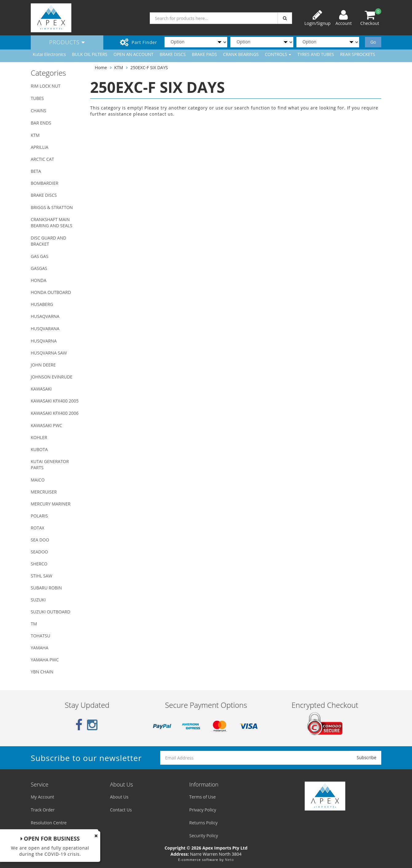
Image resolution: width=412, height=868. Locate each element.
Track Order (43, 810)
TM (34, 624)
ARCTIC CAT (42, 159)
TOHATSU (40, 636)
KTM (35, 135)
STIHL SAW (42, 576)
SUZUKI (38, 600)
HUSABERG (42, 304)
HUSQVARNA (44, 341)
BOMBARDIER (45, 183)
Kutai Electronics (50, 54)
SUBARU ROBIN (46, 588)
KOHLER (39, 437)
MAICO (38, 480)
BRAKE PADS (204, 54)
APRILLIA (40, 147)
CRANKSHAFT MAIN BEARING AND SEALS (51, 222)
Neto (230, 860)
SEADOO (39, 552)
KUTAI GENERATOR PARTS (50, 464)
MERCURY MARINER (51, 504)
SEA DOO (40, 540)
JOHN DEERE (43, 365)
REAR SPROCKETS (358, 54)
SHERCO (39, 564)
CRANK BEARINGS (241, 54)
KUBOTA (39, 449)
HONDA (39, 280)
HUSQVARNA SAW (49, 353)
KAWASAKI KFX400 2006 (55, 413)
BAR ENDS (41, 123)
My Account (42, 797)
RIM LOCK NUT (46, 86)
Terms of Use (203, 797)
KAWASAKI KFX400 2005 (55, 401)
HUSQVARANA (45, 329)
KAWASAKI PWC (46, 425)
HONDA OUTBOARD (51, 292)
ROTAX (38, 528)
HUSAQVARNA (45, 316)
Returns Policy (204, 823)
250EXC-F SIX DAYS (149, 67)
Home (101, 67)
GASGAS (39, 268)
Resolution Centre (49, 823)
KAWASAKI (41, 389)
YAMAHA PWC (45, 660)
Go (373, 42)
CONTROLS (278, 54)
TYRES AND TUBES (316, 54)
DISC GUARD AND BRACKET (48, 241)
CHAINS (38, 111)
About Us (119, 797)
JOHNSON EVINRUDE (52, 377)
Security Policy (204, 836)
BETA (36, 171)
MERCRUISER (44, 492)
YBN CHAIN (42, 672)
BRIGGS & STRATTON (52, 207)
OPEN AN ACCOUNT (133, 54)
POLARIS (39, 516)
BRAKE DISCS (173, 54)
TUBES (37, 98)
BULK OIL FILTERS (90, 54)
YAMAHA (40, 648)
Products (67, 42)
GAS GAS (40, 256)
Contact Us (121, 810)
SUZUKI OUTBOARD (51, 612)
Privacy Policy (203, 810)
